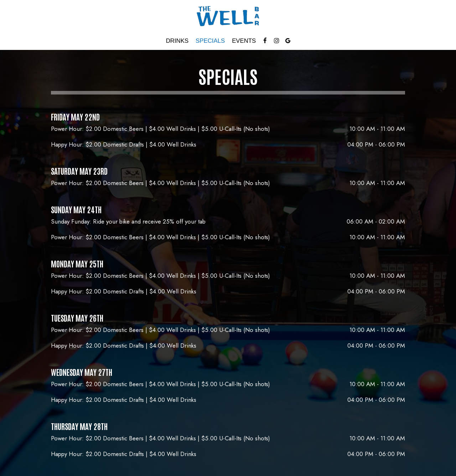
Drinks (177, 41)
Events (244, 41)
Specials (210, 41)
